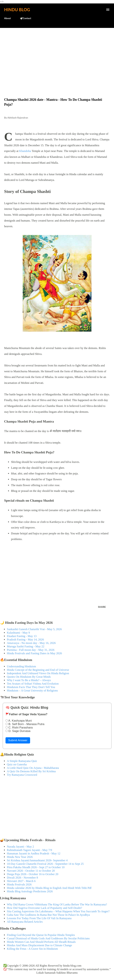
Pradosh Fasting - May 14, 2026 (25, 640)
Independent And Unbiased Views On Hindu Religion (38, 673)
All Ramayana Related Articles (25, 922)
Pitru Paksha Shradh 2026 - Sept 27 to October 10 (36, 867)
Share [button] (102, 607)
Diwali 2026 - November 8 (22, 878)
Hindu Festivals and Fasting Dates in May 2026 (34, 653)
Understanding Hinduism (21, 666)
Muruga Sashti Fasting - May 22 (26, 646)
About (7, 18)
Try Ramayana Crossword (22, 775)
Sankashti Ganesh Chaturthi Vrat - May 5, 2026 (34, 629)
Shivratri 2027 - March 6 (21, 881)
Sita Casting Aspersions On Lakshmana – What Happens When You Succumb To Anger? (58, 911)
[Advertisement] (57, 55)
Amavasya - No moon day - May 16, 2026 (31, 643)
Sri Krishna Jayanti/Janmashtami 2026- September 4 (37, 860)
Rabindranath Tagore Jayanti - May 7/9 (29, 850)
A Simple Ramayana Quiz (22, 761)
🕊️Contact (25, 18)
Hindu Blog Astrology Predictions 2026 (30, 891)
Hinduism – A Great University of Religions (32, 691)
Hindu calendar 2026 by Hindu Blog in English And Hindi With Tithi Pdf (49, 888)
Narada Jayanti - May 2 (20, 847)
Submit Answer (18, 740)
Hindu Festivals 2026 (19, 884)
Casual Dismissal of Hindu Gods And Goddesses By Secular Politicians (48, 938)
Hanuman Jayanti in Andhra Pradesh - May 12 (34, 853)
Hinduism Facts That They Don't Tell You (31, 687)
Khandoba (25, 151)
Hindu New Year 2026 (20, 857)
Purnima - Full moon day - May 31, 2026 (31, 650)
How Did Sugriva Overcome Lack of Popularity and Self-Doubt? (44, 908)
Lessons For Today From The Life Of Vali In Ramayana (39, 918)
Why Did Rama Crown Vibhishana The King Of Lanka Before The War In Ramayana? (57, 904)
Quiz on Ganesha (17, 764)
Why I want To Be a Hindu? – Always (29, 680)
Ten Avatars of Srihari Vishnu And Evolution (33, 684)
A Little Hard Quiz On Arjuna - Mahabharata (33, 768)
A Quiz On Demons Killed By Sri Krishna (31, 771)
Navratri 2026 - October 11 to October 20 (31, 871)
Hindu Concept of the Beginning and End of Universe (38, 670)
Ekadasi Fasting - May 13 (22, 636)
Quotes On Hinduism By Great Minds (29, 677)
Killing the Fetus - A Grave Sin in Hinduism (32, 949)
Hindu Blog (17, 10)
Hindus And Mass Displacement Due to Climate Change (39, 945)
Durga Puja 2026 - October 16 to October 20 (33, 874)
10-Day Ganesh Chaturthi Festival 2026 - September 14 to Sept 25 (45, 864)
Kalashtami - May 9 (18, 633)
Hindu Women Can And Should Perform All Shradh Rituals (41, 942)
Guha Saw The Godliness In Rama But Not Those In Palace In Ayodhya (48, 915)
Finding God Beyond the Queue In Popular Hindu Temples (41, 935)
